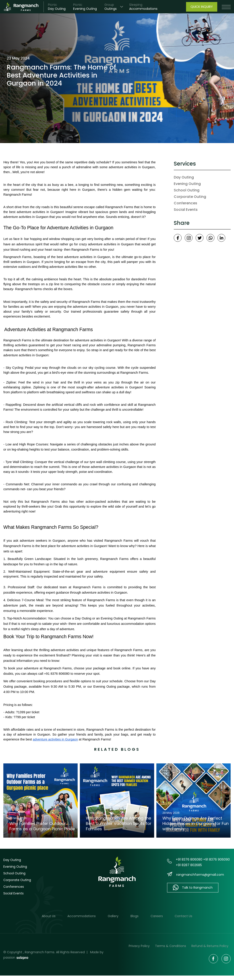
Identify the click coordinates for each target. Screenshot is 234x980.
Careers (157, 916)
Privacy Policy (139, 946)
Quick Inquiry (202, 7)
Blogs (135, 916)
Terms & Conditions (171, 946)
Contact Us (184, 916)
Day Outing (184, 177)
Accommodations (82, 916)
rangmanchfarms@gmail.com (200, 875)
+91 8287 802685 (189, 865)
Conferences (185, 203)
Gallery (113, 916)
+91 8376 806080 (189, 859)
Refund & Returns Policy (210, 946)
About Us (48, 916)
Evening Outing (187, 184)
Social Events (186, 210)
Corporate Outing (190, 197)
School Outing (187, 190)
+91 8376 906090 (216, 859)
